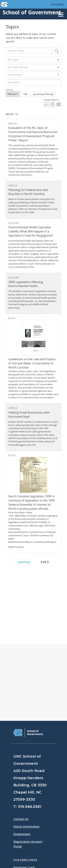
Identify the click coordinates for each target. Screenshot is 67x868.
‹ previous (23, 562)
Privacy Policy (24, 859)
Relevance (13, 94)
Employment (22, 758)
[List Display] (47, 106)
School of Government (32, 12)
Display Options (51, 100)
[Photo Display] (59, 106)
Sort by (9, 90)
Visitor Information (26, 750)
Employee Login (24, 791)
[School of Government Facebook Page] (17, 816)
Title (25, 94)
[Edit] (57, 51)
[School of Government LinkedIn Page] (35, 816)
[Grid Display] (53, 106)
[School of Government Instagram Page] (45, 816)
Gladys (19, 801)
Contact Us (21, 743)
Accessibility (57, 4)
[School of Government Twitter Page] (26, 816)
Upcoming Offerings (43, 94)
